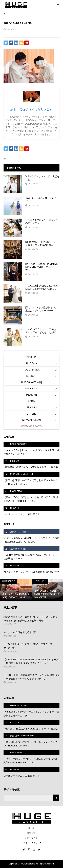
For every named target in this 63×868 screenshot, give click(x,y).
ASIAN (31, 401)
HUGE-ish (32, 363)
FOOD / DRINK (32, 370)
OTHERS (31, 414)
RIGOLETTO (32, 389)
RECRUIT (31, 376)
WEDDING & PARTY (31, 426)
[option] (16, 590)
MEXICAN (32, 395)
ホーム (31, 828)
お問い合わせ (31, 838)
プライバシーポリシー (31, 843)
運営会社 (31, 833)
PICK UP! (32, 357)
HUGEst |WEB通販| (31, 382)
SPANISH (31, 407)
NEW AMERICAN (32, 420)
